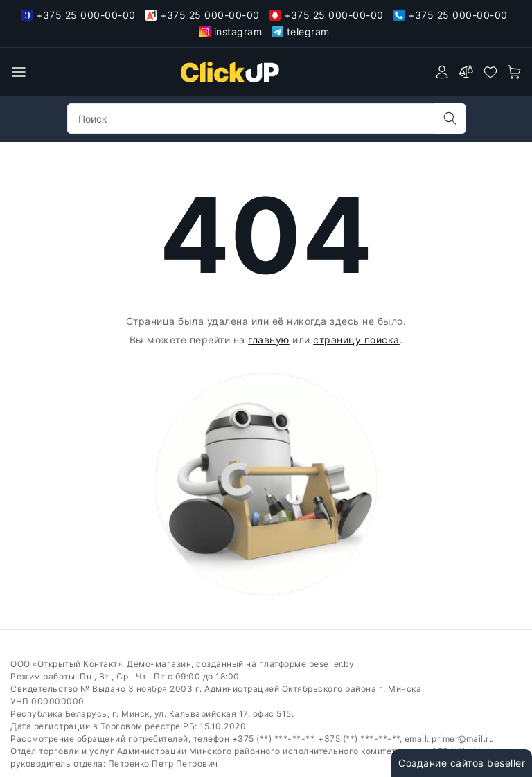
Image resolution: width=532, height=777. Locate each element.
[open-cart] (515, 72)
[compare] (466, 72)
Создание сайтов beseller (462, 763)
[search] (450, 118)
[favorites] (490, 72)
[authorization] (442, 72)
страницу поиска (356, 340)
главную (269, 340)
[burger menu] (19, 72)
